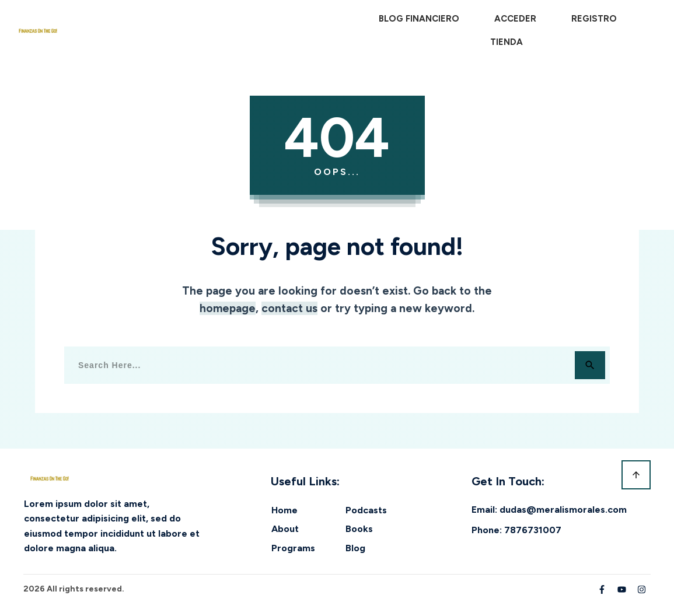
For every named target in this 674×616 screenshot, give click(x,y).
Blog (355, 548)
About (285, 529)
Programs (293, 548)
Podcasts (366, 510)
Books (359, 529)
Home (284, 510)
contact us (289, 308)
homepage (228, 308)
